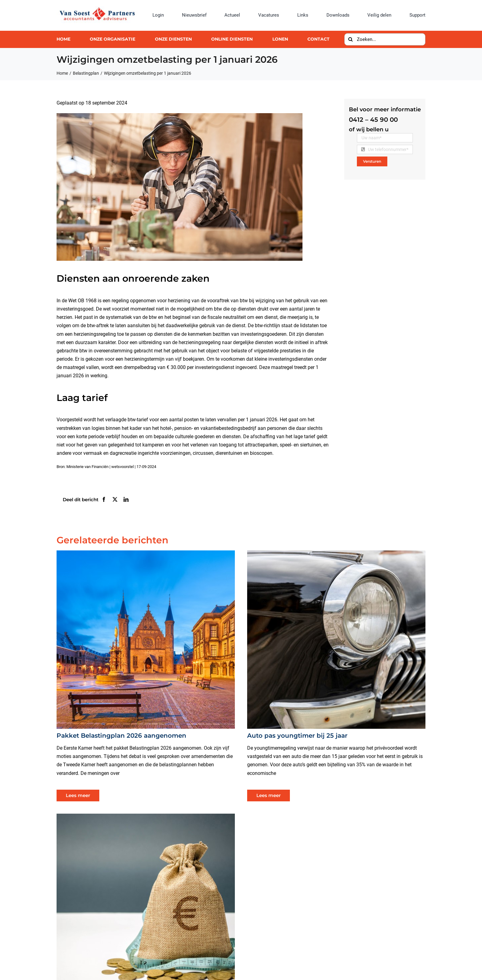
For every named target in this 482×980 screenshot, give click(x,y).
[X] (115, 500)
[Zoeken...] (385, 39)
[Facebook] (104, 500)
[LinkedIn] (126, 500)
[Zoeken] (350, 39)
